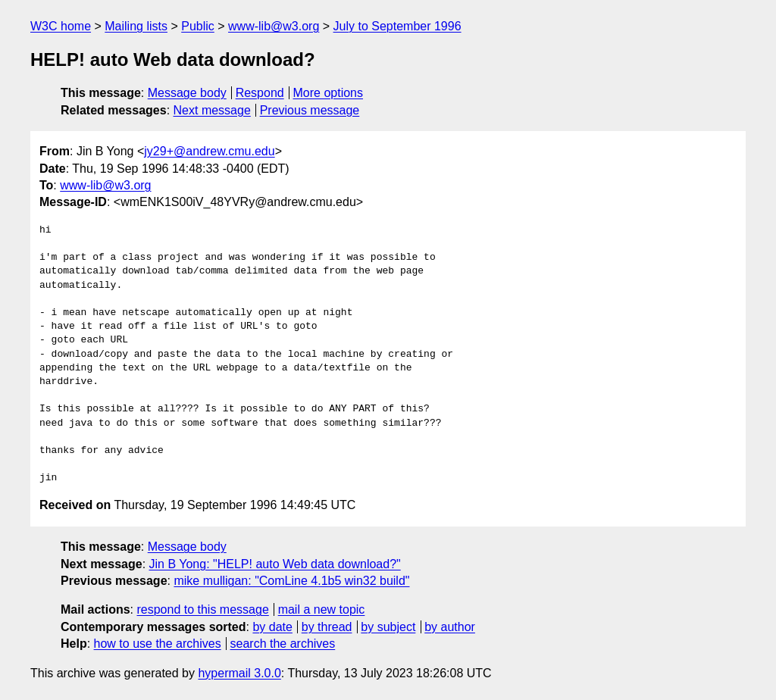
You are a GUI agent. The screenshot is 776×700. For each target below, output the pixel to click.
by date (272, 627)
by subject (388, 627)
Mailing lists (136, 26)
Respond (260, 93)
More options (329, 93)
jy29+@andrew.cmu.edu (209, 151)
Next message (212, 110)
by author (450, 627)
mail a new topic (322, 609)
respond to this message (202, 609)
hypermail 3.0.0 (239, 673)
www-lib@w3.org (274, 26)
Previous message (310, 110)
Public (198, 26)
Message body (187, 93)
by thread (327, 627)
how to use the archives (158, 644)
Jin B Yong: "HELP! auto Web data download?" (275, 564)
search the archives (283, 644)
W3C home (61, 26)
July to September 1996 (397, 26)
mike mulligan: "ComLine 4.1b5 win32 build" (291, 581)
